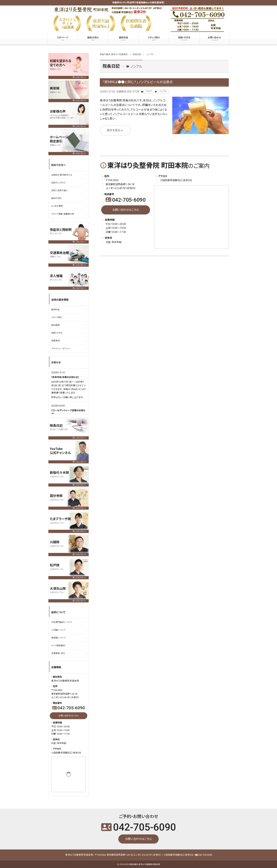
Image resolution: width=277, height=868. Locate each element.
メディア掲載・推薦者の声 (63, 214)
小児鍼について (58, 630)
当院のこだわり (58, 183)
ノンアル (163, 91)
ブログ (149, 91)
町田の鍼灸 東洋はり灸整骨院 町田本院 (145, 864)
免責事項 (55, 341)
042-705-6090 (126, 200)
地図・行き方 (184, 39)
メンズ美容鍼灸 (58, 646)
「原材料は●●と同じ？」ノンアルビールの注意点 (138, 82)
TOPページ (63, 39)
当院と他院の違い (60, 190)
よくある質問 (57, 206)
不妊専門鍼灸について (62, 622)
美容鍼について (58, 638)
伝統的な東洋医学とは (62, 175)
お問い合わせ (214, 39)
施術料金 (123, 39)
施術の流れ (93, 39)
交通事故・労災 (58, 653)
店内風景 (55, 325)
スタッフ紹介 (154, 39)
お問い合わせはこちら (126, 210)
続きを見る (115, 131)
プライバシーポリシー (61, 349)
